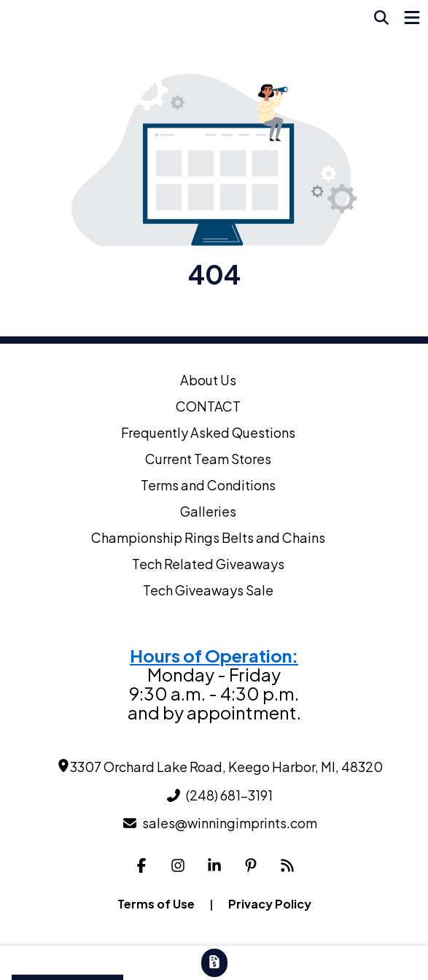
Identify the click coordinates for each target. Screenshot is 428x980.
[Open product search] (381, 18)
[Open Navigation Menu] (412, 18)
